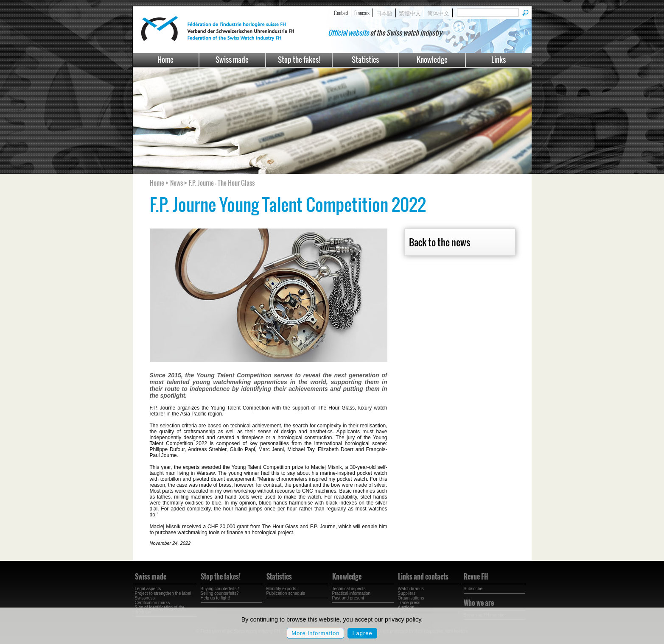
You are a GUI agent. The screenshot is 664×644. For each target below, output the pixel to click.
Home (165, 60)
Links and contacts (423, 577)
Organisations (411, 598)
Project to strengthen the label (163, 593)
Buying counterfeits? (220, 589)
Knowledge (432, 60)
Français (362, 13)
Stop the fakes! (299, 60)
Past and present (348, 598)
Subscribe (473, 589)
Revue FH (476, 577)
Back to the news (440, 242)
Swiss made (232, 60)
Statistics (365, 60)
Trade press (409, 603)
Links (499, 60)
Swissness (145, 598)
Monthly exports (282, 589)
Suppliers (407, 593)
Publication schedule (286, 593)
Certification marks (153, 603)
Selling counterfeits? (220, 593)
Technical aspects (349, 589)
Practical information (352, 593)
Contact (341, 13)
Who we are (479, 603)
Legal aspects (148, 589)
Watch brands (411, 589)
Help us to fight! (215, 598)
